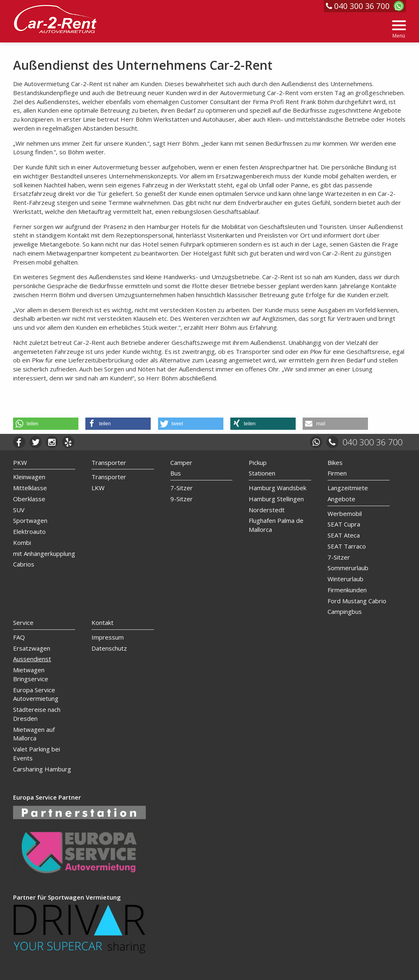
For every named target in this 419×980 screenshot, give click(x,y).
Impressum (108, 637)
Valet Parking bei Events (37, 753)
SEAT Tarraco (347, 546)
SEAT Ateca (344, 535)
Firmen (337, 473)
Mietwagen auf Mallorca (34, 734)
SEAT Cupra (344, 524)
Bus (176, 473)
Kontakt (103, 622)
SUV (19, 510)
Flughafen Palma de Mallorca (276, 525)
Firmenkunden (347, 590)
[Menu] (399, 30)
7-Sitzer (182, 488)
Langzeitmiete (348, 488)
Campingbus (345, 611)
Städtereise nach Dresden (37, 714)
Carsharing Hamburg (42, 769)
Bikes (335, 462)
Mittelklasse (30, 488)
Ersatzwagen (32, 648)
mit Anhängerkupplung (44, 553)
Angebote (341, 499)
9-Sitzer (182, 499)
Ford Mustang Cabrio (357, 601)
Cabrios (24, 564)
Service (23, 622)
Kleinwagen (29, 477)
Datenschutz (109, 648)
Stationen (262, 473)
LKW (98, 488)
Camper (181, 462)
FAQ (19, 637)
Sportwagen (30, 520)
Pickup (258, 462)
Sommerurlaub (348, 568)
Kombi (22, 542)
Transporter (109, 462)
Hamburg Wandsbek (277, 488)
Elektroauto (29, 531)
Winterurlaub (345, 579)
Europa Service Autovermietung (36, 694)
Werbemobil (345, 513)
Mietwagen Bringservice (31, 674)
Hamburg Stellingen (276, 499)
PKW (20, 462)
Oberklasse (29, 499)
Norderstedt (267, 510)
